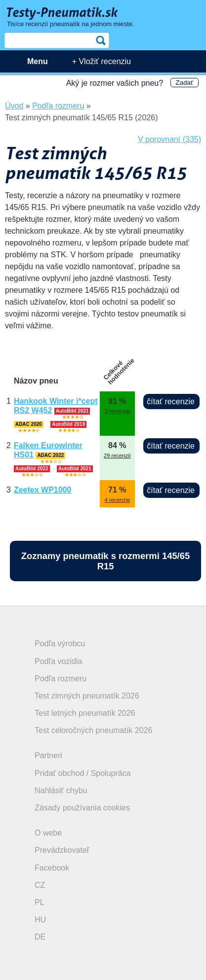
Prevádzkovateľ (62, 850)
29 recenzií (117, 455)
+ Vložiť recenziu (102, 61)
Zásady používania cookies (82, 808)
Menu (38, 61)
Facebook (52, 868)
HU (40, 920)
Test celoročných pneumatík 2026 (93, 730)
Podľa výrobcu (60, 644)
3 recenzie (118, 411)
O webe (48, 833)
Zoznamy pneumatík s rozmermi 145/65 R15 (105, 561)
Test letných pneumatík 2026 (85, 713)
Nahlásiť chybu (61, 790)
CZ (40, 885)
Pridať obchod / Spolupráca (83, 773)
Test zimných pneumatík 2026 (87, 696)
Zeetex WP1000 (43, 490)
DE (40, 937)
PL (40, 902)
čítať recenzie (171, 402)
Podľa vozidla (58, 661)
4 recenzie (118, 500)
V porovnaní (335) (169, 139)
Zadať (185, 83)
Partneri (48, 755)
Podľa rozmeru (61, 679)
